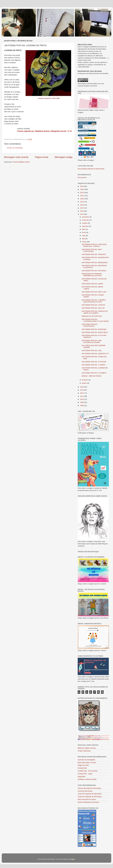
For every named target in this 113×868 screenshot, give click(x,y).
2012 (82, 393)
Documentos (82, 177)
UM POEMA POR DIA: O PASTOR (94, 362)
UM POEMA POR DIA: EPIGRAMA (94, 329)
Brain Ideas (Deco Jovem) (87, 763)
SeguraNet (82, 777)
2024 (82, 186)
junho (84, 232)
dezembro (86, 217)
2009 (82, 402)
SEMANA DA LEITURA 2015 (92, 316)
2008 (82, 406)
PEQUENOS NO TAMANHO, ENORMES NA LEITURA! (92, 275)
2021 (82, 196)
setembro (86, 226)
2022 (82, 193)
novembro (86, 220)
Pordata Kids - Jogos (85, 774)
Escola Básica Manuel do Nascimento (91, 169)
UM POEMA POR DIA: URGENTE (94, 254)
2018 (82, 205)
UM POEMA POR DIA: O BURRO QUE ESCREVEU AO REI (94, 301)
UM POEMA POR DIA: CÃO (92, 351)
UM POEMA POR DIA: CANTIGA (93, 305)
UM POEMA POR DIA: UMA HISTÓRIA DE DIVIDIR (92, 341)
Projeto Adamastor (84, 751)
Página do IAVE (83, 765)
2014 (82, 387)
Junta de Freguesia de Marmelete (90, 794)
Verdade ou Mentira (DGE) (87, 779)
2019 (82, 202)
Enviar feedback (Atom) (21, 162)
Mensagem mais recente (16, 157)
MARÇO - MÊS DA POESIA (92, 376)
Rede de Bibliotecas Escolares (88, 802)
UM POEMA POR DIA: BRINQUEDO (95, 263)
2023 (82, 189)
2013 (82, 390)
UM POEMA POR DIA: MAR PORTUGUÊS (92, 250)
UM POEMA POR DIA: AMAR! (92, 284)
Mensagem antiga (64, 157)
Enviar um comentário (15, 148)
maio (84, 236)
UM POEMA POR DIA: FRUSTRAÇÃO (90, 325)
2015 (82, 214)
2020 (82, 199)
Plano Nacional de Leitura (87, 799)
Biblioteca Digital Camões (87, 748)
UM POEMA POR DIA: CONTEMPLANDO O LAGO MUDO (95, 320)
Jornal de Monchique (85, 791)
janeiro (85, 383)
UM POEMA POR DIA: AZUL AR (93, 308)
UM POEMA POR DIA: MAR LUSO (94, 292)
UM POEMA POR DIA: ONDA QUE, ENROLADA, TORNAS (94, 245)
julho (84, 229)
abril (84, 239)
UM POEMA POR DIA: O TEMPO (94, 365)
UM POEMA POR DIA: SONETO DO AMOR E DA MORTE (95, 312)
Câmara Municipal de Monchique (89, 788)
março (84, 242)
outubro (85, 223)
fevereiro (85, 380)
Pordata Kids (82, 768)
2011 (82, 396)
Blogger (72, 859)
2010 (82, 399)
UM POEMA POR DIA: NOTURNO (94, 271)
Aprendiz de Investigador (86, 760)
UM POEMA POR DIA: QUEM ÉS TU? (95, 354)
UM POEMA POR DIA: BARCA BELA (95, 332)
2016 (82, 211)
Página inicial (42, 157)
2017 (82, 208)
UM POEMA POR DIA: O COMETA (94, 373)
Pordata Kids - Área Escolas (88, 771)
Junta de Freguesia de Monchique (90, 797)
